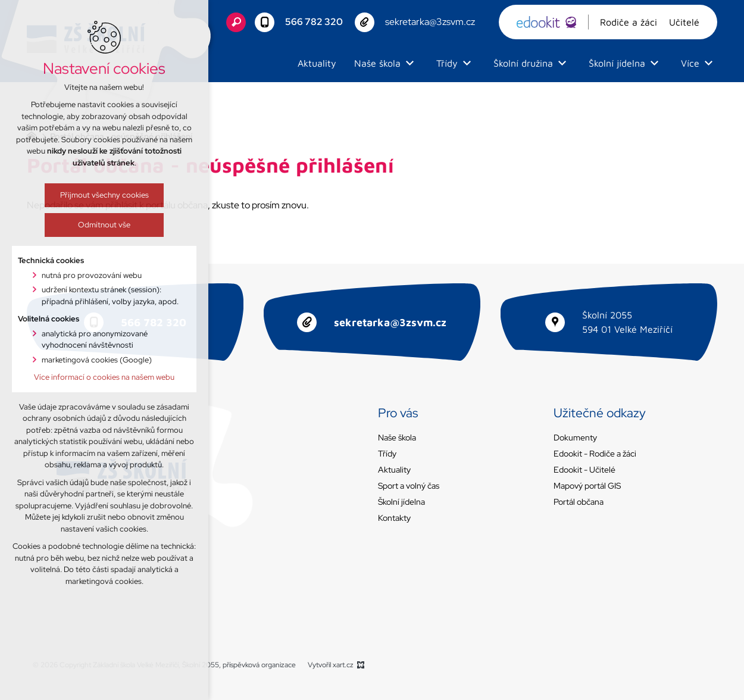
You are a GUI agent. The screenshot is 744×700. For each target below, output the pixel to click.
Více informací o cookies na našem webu (80, 377)
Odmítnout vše (80, 225)
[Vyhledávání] (236, 22)
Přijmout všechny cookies (79, 195)
